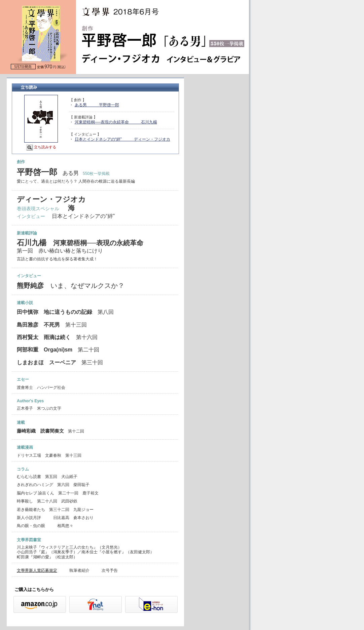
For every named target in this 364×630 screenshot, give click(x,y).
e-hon (151, 604)
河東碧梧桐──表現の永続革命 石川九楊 (116, 122)
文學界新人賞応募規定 (37, 570)
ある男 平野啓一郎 (97, 105)
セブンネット (96, 604)
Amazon (40, 604)
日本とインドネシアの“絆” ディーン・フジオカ (122, 139)
